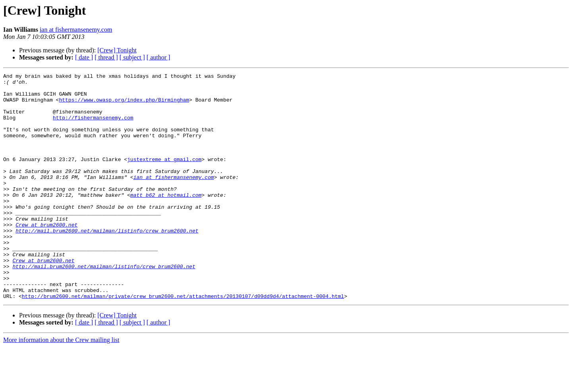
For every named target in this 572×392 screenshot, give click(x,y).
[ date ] (84, 57)
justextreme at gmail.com (164, 177)
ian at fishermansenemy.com (76, 30)
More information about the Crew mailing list (61, 385)
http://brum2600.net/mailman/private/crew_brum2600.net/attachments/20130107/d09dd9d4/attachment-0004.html (183, 341)
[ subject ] (132, 57)
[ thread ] (106, 57)
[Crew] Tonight (117, 50)
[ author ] (158, 57)
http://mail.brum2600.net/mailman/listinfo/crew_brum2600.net (107, 263)
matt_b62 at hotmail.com (166, 220)
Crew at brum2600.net (46, 256)
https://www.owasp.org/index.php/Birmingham (124, 106)
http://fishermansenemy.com (93, 127)
